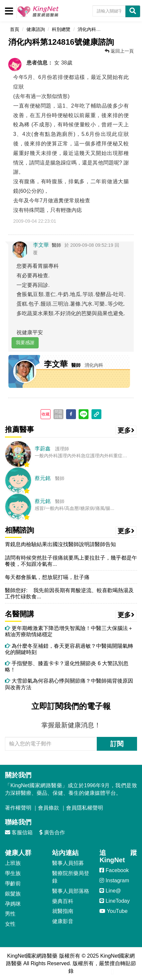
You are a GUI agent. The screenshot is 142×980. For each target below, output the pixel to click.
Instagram (114, 880)
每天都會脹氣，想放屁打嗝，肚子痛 (47, 577)
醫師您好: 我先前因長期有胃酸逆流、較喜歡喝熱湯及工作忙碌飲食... (69, 593)
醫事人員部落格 (71, 891)
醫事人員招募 (68, 863)
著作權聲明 (18, 808)
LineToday (114, 901)
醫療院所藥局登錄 (71, 877)
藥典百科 (63, 901)
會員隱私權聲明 (85, 808)
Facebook (114, 870)
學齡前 (13, 883)
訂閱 (117, 744)
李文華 (41, 245)
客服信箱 (19, 832)
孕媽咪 (13, 904)
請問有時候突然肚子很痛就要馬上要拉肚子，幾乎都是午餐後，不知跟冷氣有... (71, 561)
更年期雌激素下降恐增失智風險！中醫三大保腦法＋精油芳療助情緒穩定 (69, 631)
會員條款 (49, 808)
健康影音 (63, 921)
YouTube (113, 911)
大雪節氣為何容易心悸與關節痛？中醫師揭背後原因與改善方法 (69, 684)
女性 (10, 924)
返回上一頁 (119, 51)
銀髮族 (13, 894)
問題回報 (58, 414)
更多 (126, 430)
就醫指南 (63, 911)
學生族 (13, 873)
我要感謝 (25, 342)
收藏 (46, 414)
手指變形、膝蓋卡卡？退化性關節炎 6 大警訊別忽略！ (67, 666)
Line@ (110, 891)
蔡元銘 (43, 478)
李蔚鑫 (43, 449)
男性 (10, 914)
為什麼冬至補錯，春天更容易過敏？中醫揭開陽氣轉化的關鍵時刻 (69, 649)
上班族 (13, 863)
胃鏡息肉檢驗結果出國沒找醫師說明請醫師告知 (60, 544)
